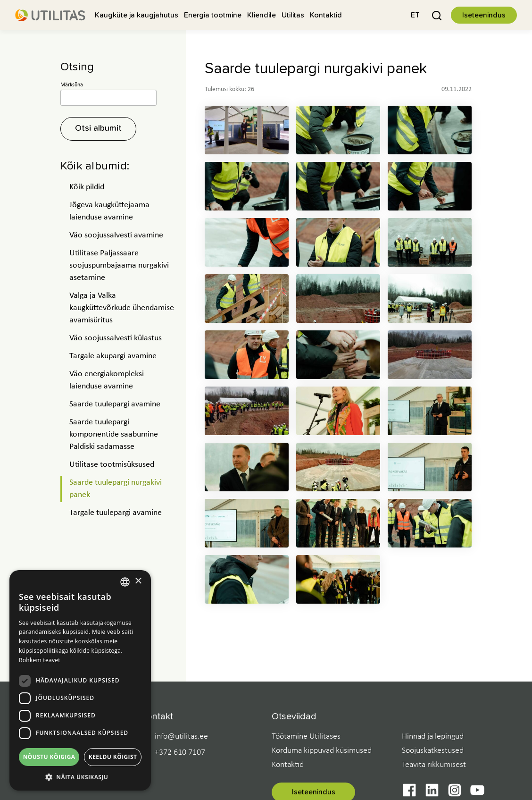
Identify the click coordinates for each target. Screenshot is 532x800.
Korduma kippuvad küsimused (322, 751)
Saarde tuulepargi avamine (115, 404)
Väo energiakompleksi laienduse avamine (107, 380)
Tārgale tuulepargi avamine (116, 513)
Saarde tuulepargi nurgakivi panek (116, 489)
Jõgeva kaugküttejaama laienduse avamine (109, 211)
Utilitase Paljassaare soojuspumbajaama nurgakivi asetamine (119, 265)
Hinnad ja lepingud (433, 737)
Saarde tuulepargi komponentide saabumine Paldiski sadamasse (114, 434)
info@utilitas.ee (181, 737)
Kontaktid (288, 765)
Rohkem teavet (40, 660)
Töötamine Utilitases (306, 737)
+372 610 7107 (180, 753)
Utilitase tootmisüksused (112, 465)
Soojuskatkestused (433, 751)
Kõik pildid (87, 187)
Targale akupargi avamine (113, 356)
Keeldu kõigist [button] (113, 757)
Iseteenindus (484, 15)
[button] (415, 15)
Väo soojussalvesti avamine (116, 235)
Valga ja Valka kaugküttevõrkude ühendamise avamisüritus (122, 308)
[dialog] (80, 680)
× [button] (138, 581)
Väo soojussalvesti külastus (116, 338)
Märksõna (72, 85)
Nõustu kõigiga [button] (49, 757)
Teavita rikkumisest (434, 765)
